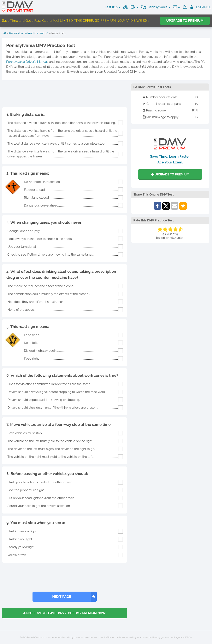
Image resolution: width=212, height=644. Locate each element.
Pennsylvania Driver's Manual (27, 62)
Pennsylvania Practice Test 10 (29, 33)
